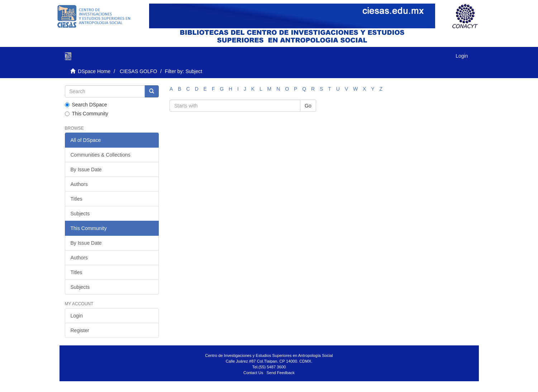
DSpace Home (94, 71)
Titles (77, 199)
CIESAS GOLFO (138, 71)
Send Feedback (281, 373)
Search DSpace (86, 105)
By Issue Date (86, 169)
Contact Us (253, 373)
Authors (79, 184)
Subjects (80, 214)
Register (80, 330)
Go (308, 106)
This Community (87, 114)
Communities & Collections (101, 155)
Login (77, 316)
